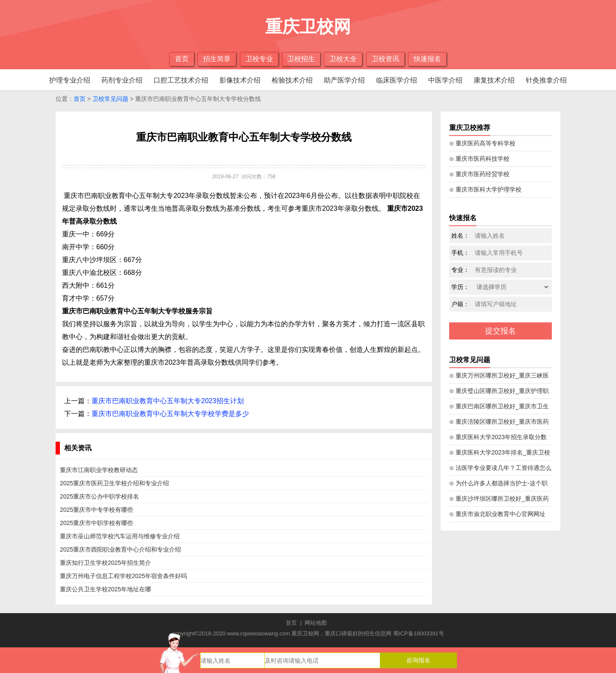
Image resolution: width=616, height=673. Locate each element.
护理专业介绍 (70, 80)
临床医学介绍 (397, 80)
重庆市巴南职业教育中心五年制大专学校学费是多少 (170, 414)
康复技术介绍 (494, 80)
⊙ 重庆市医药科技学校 (479, 159)
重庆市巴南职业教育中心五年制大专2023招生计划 (168, 401)
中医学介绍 (445, 80)
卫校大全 (343, 59)
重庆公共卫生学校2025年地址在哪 (105, 589)
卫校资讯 (385, 59)
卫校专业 (259, 59)
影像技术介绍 (240, 80)
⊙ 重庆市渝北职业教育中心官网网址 (497, 514)
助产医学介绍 (344, 80)
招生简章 (217, 59)
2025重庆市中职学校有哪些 (96, 523)
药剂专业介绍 (122, 80)
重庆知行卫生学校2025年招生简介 (105, 563)
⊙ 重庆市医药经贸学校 (479, 174)
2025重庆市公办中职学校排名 (99, 496)
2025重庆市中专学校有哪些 (96, 510)
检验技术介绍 (292, 80)
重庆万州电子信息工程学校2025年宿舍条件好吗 (123, 576)
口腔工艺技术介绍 (181, 80)
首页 (182, 59)
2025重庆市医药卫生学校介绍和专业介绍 (114, 483)
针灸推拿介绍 (546, 80)
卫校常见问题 (110, 99)
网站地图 (316, 623)
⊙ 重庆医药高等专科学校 (482, 143)
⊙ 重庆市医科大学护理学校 (485, 189)
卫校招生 (301, 59)
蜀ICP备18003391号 (419, 633)
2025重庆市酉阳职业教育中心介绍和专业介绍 (120, 549)
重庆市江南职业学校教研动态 (99, 470)
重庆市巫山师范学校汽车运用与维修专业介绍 (120, 536)
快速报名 (427, 59)
